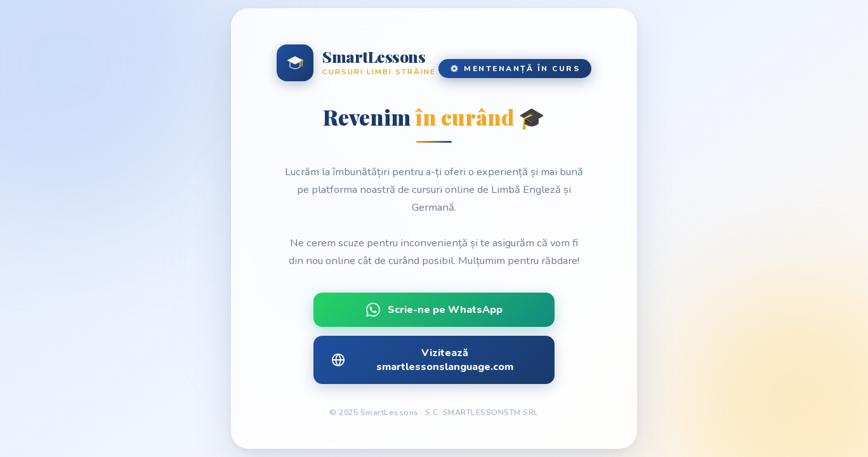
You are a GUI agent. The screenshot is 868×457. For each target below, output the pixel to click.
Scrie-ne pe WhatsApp (434, 310)
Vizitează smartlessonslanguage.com (422, 360)
